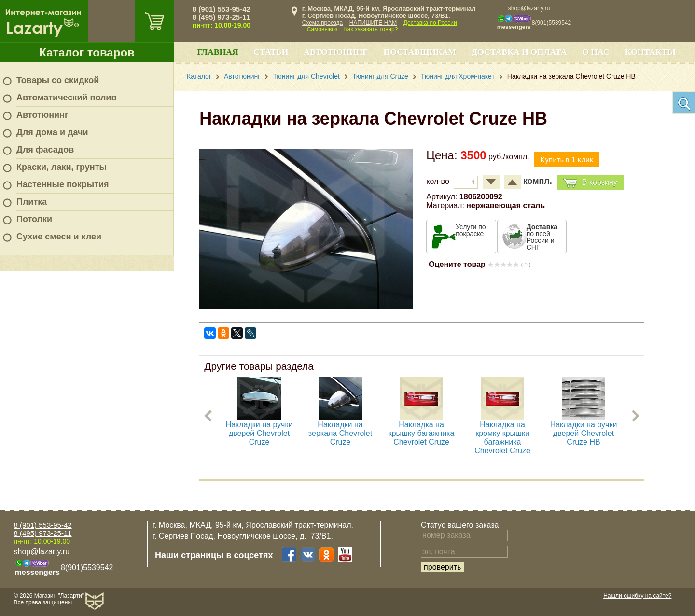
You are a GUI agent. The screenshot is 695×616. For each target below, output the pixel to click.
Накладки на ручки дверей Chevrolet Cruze (259, 433)
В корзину (590, 183)
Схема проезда (323, 23)
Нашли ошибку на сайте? (637, 596)
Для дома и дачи (52, 132)
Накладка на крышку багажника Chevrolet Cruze (422, 433)
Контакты (650, 52)
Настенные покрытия (63, 184)
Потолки (34, 219)
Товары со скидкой (58, 80)
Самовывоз (322, 29)
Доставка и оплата (519, 52)
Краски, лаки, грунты (62, 167)
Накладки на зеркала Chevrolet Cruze (340, 433)
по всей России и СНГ (542, 237)
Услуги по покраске (471, 230)
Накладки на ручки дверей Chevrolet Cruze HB (584, 433)
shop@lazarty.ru (529, 8)
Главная (217, 52)
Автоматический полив (67, 98)
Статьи (271, 52)
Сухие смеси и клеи (59, 237)
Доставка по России (430, 23)
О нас (596, 52)
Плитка (32, 202)
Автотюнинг (42, 115)
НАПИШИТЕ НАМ (373, 23)
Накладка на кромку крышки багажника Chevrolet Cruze (503, 438)
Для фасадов (45, 150)
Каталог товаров (87, 52)
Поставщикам (420, 52)
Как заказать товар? (371, 29)
